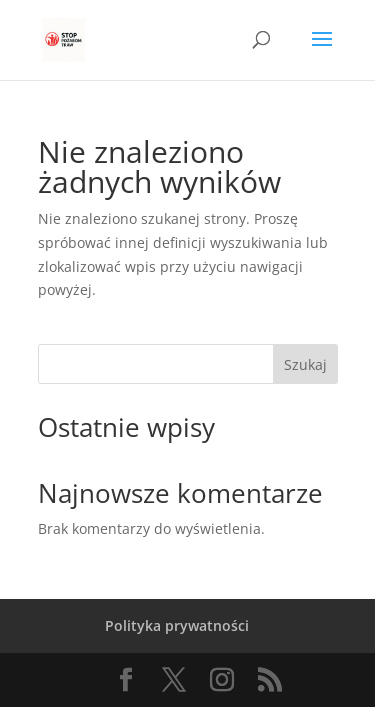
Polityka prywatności (177, 625)
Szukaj (305, 364)
